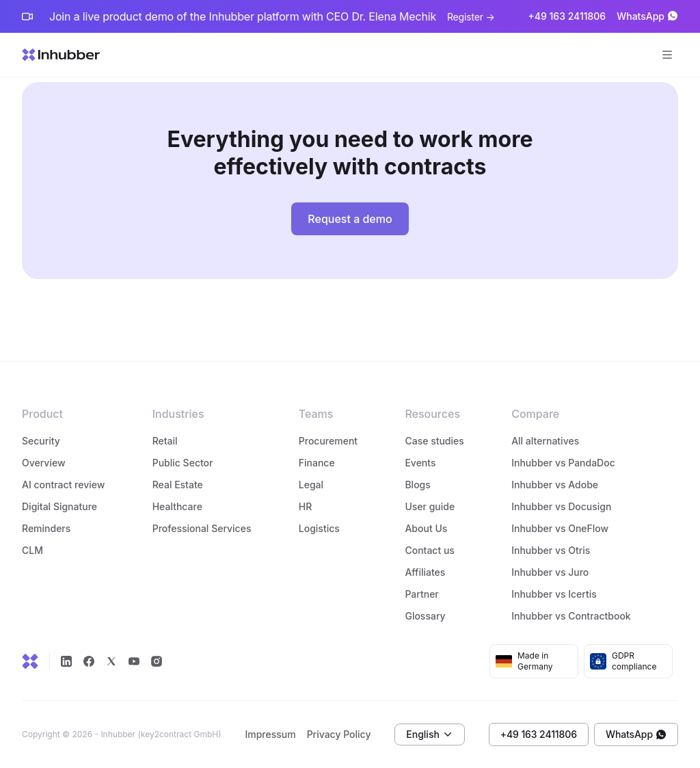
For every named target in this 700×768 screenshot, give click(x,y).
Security (41, 441)
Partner (421, 594)
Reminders (46, 528)
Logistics (321, 528)
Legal (311, 485)
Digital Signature (59, 506)
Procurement (328, 441)
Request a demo (350, 219)
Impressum (270, 734)
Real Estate (178, 485)
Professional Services (202, 528)
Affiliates (425, 572)
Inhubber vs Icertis (554, 594)
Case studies (434, 441)
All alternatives (545, 441)
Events (420, 463)
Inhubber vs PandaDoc (563, 463)
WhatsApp (647, 16)
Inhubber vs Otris (551, 550)
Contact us (429, 550)
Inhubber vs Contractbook (571, 616)
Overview (44, 463)
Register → (471, 17)
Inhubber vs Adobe (555, 485)
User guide (430, 506)
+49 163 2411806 (567, 16)
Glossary (425, 616)
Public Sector (183, 463)
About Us (426, 528)
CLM (32, 550)
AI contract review (63, 485)
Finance (317, 463)
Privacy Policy (339, 734)
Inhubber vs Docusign (561, 506)
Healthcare (177, 506)
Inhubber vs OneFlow (560, 528)
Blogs (417, 485)
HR (306, 506)
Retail (165, 441)
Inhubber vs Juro (550, 572)
